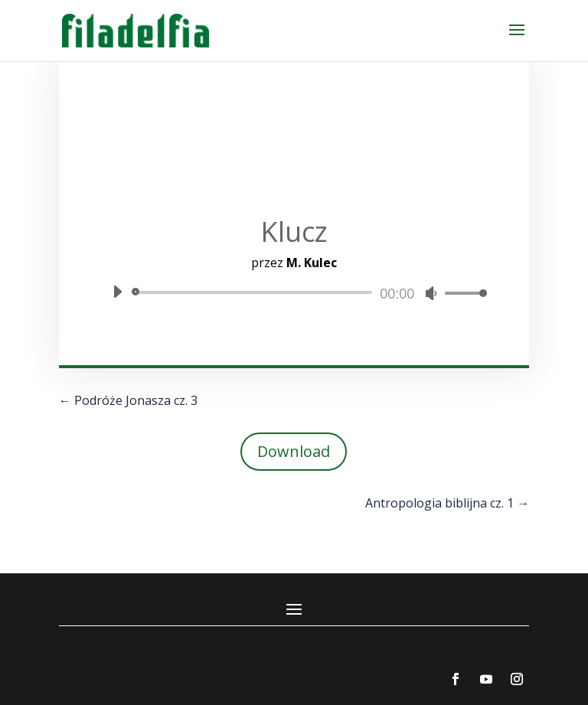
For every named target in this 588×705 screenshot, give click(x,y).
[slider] (255, 292)
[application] (294, 292)
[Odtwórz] (117, 292)
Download (294, 451)
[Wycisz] (431, 293)
